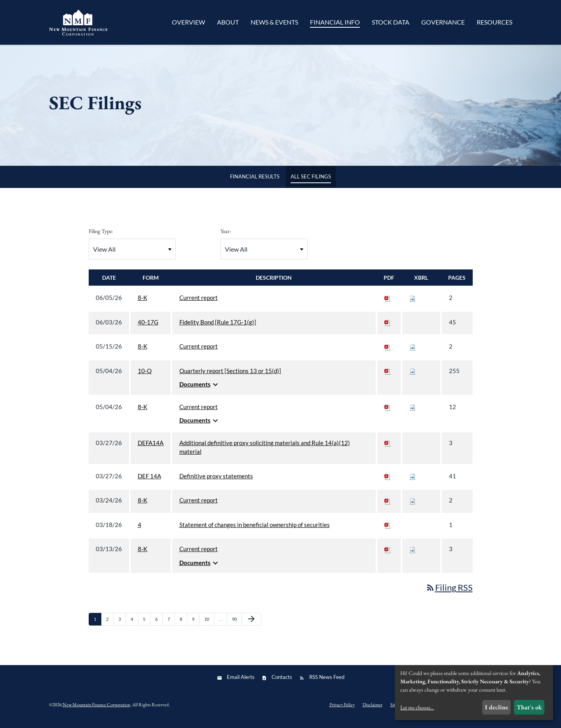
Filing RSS (449, 592)
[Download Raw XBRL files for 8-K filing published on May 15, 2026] (413, 351)
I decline (497, 707)
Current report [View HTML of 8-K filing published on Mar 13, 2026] (199, 554)
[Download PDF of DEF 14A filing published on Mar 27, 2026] (388, 481)
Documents (200, 390)
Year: (226, 236)
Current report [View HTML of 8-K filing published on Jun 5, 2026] (199, 303)
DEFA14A (151, 448)
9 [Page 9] (196, 626)
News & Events (274, 22)
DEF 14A (149, 481)
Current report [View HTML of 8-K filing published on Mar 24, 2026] (199, 505)
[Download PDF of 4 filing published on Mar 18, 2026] (388, 530)
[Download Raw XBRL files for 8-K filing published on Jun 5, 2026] (413, 303)
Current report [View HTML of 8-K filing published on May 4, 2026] (199, 412)
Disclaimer (373, 709)
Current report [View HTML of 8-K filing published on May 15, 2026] (199, 351)
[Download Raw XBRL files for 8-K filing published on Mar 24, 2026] (413, 505)
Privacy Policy (342, 709)
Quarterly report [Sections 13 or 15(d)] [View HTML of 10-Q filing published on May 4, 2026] (230, 376)
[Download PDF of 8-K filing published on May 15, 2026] (388, 351)
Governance (443, 22)
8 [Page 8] (183, 626)
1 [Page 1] (97, 626)
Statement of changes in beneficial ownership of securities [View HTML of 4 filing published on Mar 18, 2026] (255, 530)
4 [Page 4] (134, 626)
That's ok (529, 707)
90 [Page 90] (237, 626)
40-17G (148, 327)
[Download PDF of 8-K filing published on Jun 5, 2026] (388, 303)
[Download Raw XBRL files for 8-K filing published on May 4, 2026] (413, 412)
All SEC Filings (311, 182)
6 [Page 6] (159, 626)
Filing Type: (101, 236)
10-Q (145, 376)
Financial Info (335, 22)
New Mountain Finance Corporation (96, 710)
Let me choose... (417, 707)
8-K (143, 303)
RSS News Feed (327, 682)
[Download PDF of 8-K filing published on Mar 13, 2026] (388, 554)
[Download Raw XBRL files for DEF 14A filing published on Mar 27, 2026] (413, 481)
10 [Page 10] (209, 626)
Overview (188, 22)
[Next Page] (251, 624)
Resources (494, 22)
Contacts (282, 682)
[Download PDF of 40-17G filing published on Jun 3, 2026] (388, 327)
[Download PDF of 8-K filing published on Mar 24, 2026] (388, 505)
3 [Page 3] (122, 626)
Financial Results (255, 182)
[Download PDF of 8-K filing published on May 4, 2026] (388, 412)
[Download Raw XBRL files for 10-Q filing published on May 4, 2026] (413, 376)
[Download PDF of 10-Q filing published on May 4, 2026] (388, 376)
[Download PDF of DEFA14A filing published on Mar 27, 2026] (388, 448)
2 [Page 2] (110, 626)
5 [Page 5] (146, 626)
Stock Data (391, 22)
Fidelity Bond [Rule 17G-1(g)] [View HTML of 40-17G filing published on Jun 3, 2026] (218, 327)
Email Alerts (241, 682)
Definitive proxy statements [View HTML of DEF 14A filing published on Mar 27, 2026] (216, 481)
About (228, 22)
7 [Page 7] (171, 626)
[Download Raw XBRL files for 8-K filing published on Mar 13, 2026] (413, 554)
